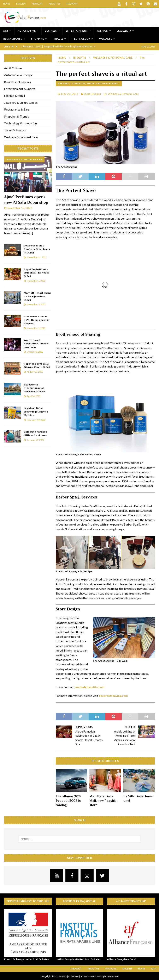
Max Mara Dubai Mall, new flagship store (103, 800)
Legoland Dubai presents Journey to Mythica (36, 411)
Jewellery (124, 30)
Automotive (27, 30)
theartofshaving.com (113, 695)
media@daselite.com (90, 687)
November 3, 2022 (36, 304)
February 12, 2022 (36, 419)
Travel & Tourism (15, 130)
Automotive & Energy (18, 74)
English (21, 4)
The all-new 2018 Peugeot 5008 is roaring (69, 800)
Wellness (106, 38)
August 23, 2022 (35, 371)
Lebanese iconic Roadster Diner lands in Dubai (37, 249)
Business (51, 30)
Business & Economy (18, 81)
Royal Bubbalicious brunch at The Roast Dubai (36, 272)
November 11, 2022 (37, 257)
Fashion (102, 30)
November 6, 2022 (36, 280)
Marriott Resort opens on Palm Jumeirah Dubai (37, 296)
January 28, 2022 (35, 439)
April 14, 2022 (34, 396)
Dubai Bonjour (93, 93)
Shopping (38, 38)
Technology (81, 38)
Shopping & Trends (17, 116)
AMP (154, 968)
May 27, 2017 (70, 93)
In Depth (80, 57)
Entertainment (77, 30)
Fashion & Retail (14, 95)
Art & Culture (13, 68)
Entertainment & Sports (20, 88)
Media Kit (72, 4)
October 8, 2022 (35, 351)
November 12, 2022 (20, 208)
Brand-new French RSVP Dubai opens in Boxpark (37, 319)
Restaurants (13, 38)
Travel (58, 38)
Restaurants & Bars (17, 109)
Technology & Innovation (20, 123)
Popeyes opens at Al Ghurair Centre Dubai (37, 365)
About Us (55, 4)
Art (6, 30)
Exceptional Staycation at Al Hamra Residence (35, 388)
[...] (31, 233)
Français (37, 4)
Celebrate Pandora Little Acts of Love (35, 433)
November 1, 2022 (36, 328)
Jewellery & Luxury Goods (21, 102)
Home (7, 4)
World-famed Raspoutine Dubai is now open (36, 343)
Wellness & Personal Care (123, 93)
